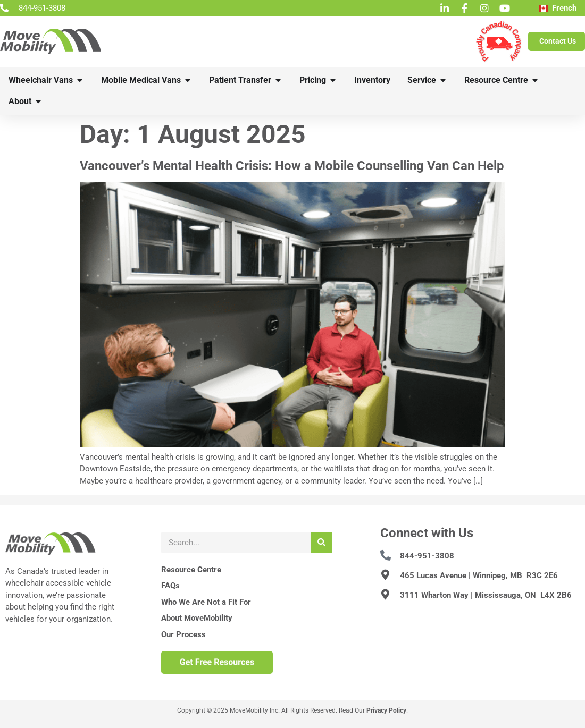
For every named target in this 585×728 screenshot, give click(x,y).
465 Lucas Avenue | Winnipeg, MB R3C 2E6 (479, 575)
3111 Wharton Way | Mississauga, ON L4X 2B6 (486, 595)
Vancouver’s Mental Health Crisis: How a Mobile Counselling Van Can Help (292, 166)
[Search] (322, 543)
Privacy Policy (386, 710)
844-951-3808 (427, 556)
